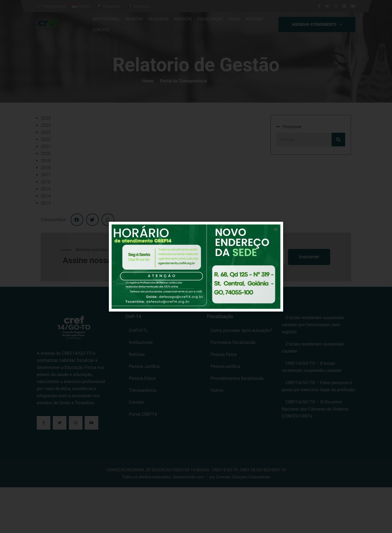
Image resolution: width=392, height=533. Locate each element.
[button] (276, 229)
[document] (196, 266)
